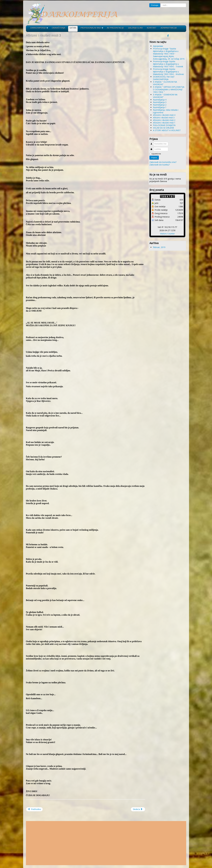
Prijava (154, 158)
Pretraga (155, 5)
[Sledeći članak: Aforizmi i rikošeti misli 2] (138, 809)
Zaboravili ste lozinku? (160, 165)
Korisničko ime (153, 143)
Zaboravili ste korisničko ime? (163, 162)
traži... (160, 3)
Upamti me (156, 154)
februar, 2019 (159, 247)
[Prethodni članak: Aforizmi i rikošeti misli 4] (34, 809)
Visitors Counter (167, 234)
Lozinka (153, 148)
